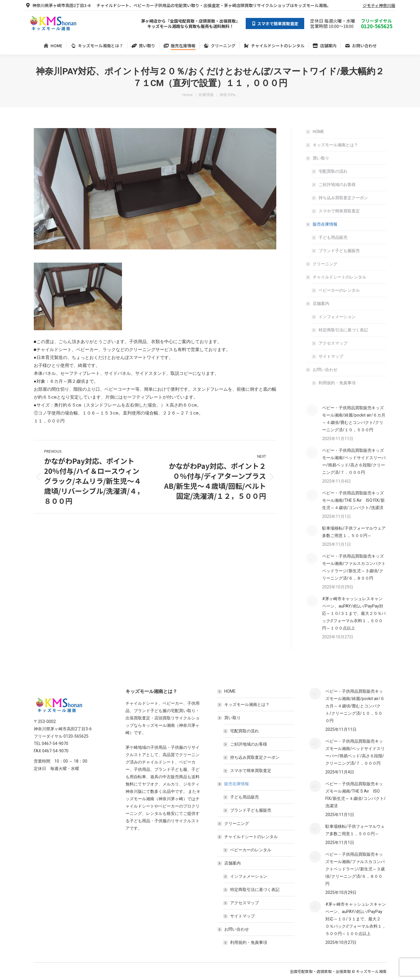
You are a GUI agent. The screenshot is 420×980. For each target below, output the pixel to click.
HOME (318, 132)
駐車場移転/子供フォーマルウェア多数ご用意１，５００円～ (354, 532)
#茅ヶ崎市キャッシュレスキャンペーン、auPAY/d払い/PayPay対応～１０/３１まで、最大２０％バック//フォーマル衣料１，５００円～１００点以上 (354, 613)
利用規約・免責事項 (337, 383)
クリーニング (325, 264)
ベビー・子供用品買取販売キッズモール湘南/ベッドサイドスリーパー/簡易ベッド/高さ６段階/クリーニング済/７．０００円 (354, 461)
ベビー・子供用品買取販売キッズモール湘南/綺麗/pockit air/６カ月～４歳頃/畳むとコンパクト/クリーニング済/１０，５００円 (354, 419)
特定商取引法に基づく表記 (343, 330)
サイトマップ (331, 356)
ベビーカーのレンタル (339, 290)
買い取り (318, 158)
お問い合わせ (322, 370)
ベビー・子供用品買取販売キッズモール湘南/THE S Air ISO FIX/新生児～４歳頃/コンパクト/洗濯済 (353, 500)
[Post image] (312, 410)
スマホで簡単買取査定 (339, 211)
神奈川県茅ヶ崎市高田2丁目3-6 (58, 5)
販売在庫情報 (322, 224)
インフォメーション (337, 317)
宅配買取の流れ (333, 171)
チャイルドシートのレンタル (337, 277)
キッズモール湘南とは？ (335, 145)
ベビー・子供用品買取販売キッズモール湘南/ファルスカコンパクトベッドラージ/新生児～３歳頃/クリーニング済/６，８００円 (354, 567)
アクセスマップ (333, 343)
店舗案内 (318, 303)
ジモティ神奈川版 (379, 5)
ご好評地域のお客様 (337, 184)
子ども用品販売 (333, 237)
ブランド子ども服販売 (339, 251)
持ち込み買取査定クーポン (343, 198)
